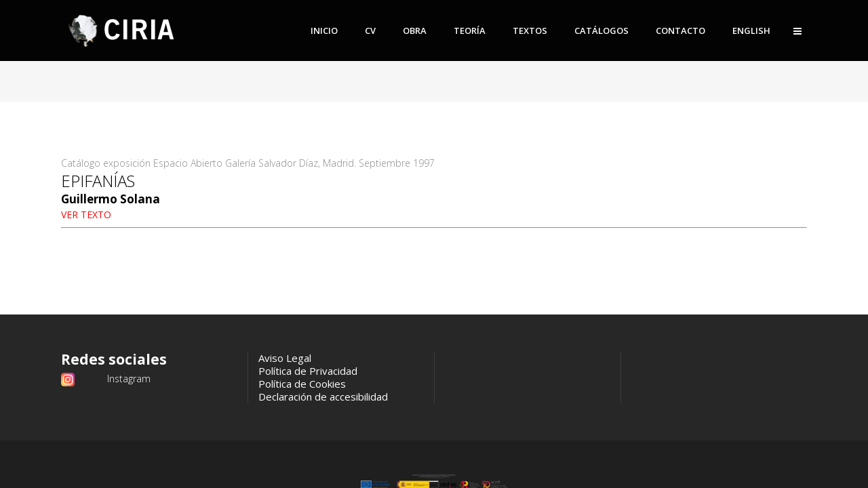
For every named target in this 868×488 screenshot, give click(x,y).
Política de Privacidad (308, 371)
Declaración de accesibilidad (323, 396)
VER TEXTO (86, 215)
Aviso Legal (285, 358)
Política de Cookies (302, 384)
